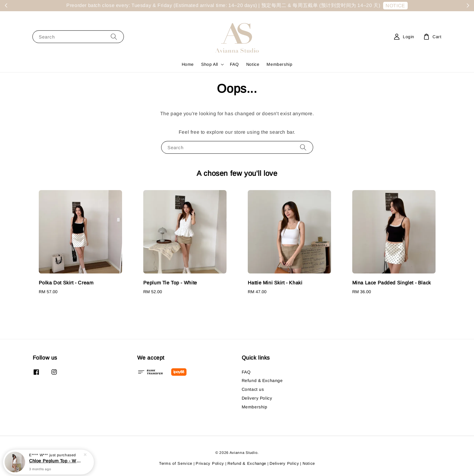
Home (188, 64)
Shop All (210, 64)
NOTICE (395, 6)
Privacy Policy (210, 463)
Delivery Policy (257, 398)
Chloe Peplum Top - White (56, 461)
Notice (253, 64)
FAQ (234, 64)
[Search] (114, 37)
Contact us (253, 389)
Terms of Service (176, 463)
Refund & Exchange (262, 380)
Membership (279, 64)
